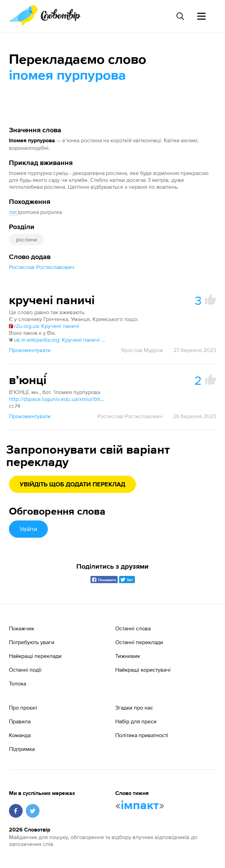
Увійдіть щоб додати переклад (72, 485)
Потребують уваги (32, 642)
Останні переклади (139, 642)
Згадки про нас (134, 707)
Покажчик (22, 628)
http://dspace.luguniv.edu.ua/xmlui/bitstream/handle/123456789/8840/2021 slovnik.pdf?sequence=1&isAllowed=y (57, 399)
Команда (20, 735)
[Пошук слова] (180, 16)
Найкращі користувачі (143, 670)
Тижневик (128, 656)
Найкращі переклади (35, 656)
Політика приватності (142, 735)
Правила (20, 721)
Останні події (25, 670)
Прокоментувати (30, 350)
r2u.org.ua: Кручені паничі (44, 326)
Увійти (28, 529)
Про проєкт (23, 707)
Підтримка (22, 749)
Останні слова (133, 628)
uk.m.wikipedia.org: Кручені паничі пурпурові (57, 340)
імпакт (140, 806)
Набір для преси (136, 721)
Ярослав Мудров (142, 350)
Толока (18, 683)
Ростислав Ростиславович (42, 267)
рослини (26, 239)
